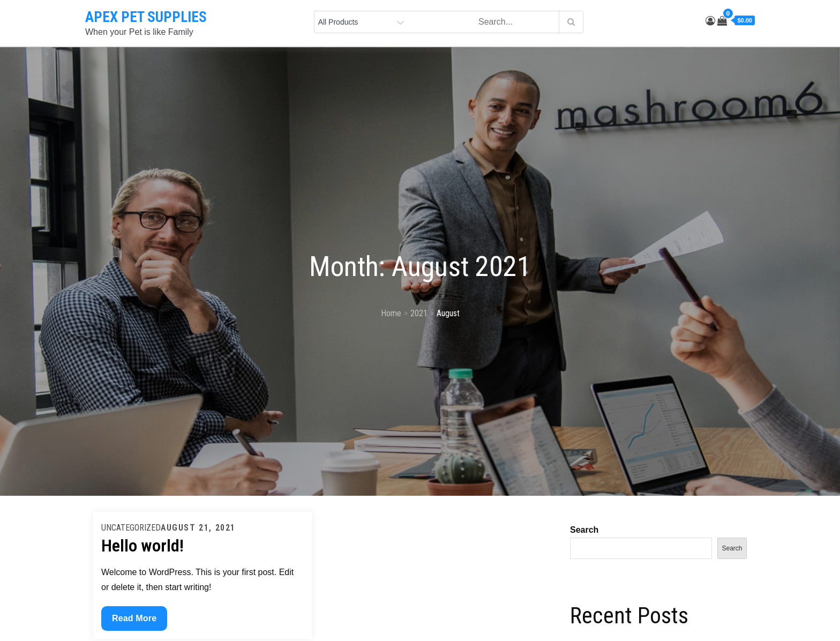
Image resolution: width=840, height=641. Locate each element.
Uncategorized (131, 528)
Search (584, 530)
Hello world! (142, 546)
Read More (134, 621)
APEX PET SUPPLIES (146, 17)
